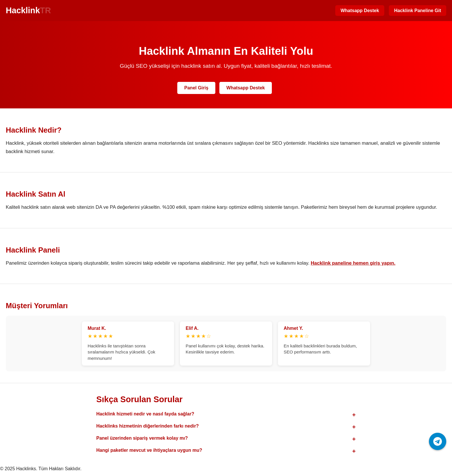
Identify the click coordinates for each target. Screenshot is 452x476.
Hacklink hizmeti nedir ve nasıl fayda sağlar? (145, 414)
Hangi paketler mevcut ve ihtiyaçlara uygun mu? (149, 450)
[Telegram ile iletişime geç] (438, 441)
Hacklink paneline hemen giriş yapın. (353, 263)
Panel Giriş (196, 88)
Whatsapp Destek (360, 11)
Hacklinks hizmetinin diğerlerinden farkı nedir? (148, 426)
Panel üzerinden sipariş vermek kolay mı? (142, 438)
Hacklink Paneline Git (418, 11)
